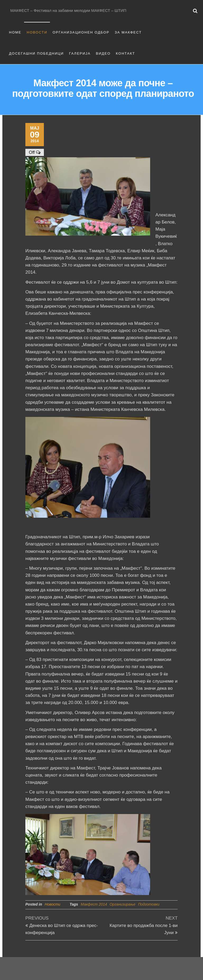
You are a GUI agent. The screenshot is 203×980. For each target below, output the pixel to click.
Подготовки (149, 904)
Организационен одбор (81, 32)
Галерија (80, 53)
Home (15, 32)
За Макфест (128, 32)
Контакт (125, 53)
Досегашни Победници (36, 53)
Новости (37, 32)
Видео (103, 53)
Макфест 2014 (94, 904)
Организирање (122, 904)
